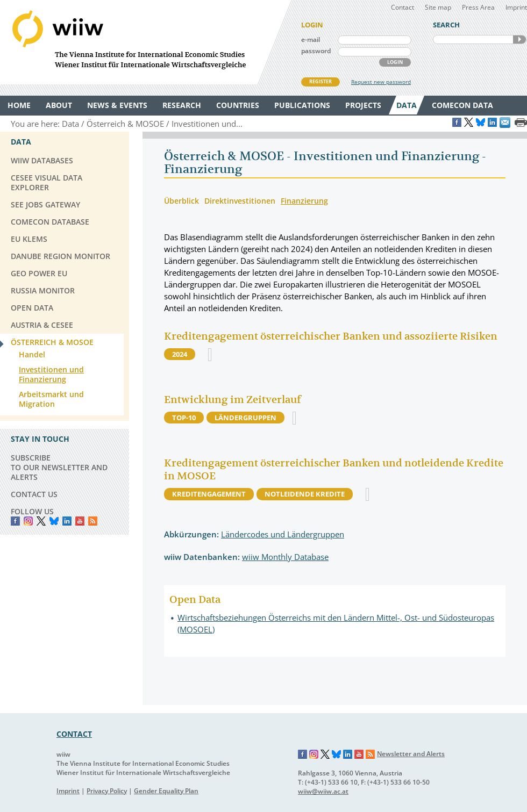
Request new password (381, 82)
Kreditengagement (209, 494)
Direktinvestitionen (240, 201)
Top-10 (184, 418)
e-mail (311, 39)
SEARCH (519, 39)
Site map (438, 7)
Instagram (314, 754)
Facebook (15, 521)
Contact (403, 7)
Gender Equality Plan (166, 791)
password (316, 51)
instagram (28, 521)
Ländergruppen (245, 418)
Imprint (516, 7)
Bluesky (54, 521)
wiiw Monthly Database (285, 557)
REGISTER (321, 81)
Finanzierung (304, 201)
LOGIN (395, 62)
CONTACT (74, 734)
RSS (93, 521)
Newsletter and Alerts (411, 754)
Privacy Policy (107, 791)
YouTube (80, 521)
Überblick (181, 201)
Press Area (478, 7)
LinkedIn (67, 521)
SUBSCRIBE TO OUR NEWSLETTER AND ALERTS (59, 467)
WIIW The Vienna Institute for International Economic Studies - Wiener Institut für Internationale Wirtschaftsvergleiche (145, 42)
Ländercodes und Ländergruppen (283, 534)
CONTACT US (34, 494)
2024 (180, 354)
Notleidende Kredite (305, 494)
